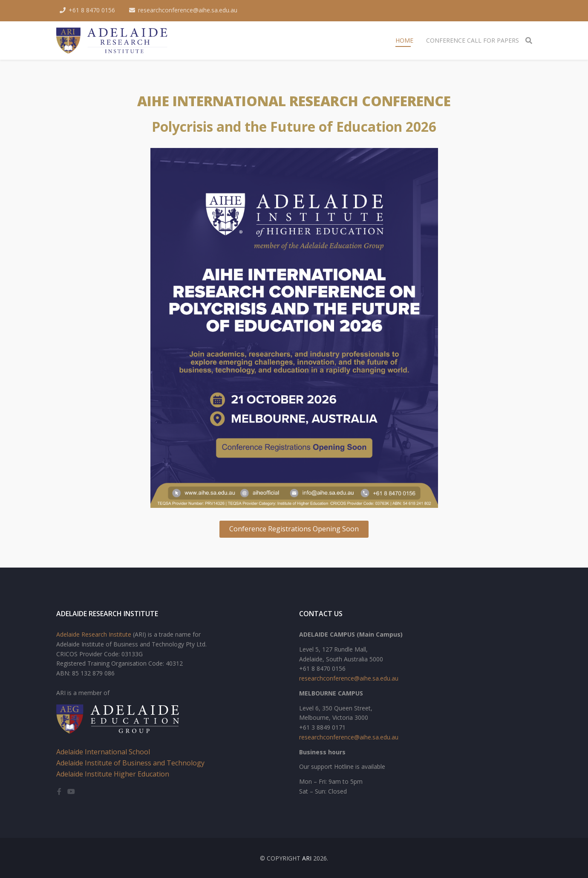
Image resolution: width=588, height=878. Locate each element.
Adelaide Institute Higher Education (113, 774)
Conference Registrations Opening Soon (294, 529)
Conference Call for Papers (473, 40)
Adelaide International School (103, 752)
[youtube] (71, 791)
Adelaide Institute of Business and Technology (130, 763)
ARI (307, 858)
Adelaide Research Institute (94, 634)
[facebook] (59, 791)
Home (404, 40)
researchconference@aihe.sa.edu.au (188, 10)
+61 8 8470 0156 (92, 10)
